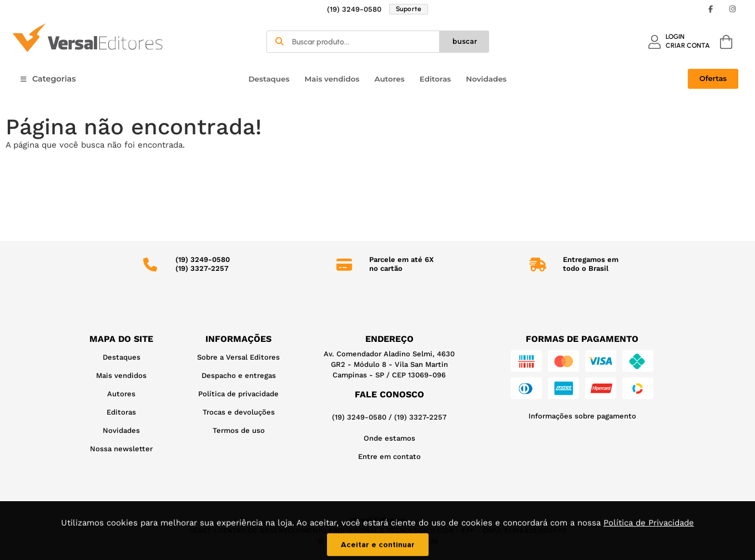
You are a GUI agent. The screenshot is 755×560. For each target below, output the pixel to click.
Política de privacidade (238, 394)
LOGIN (675, 37)
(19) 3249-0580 (354, 9)
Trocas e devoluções (239, 412)
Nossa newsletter (121, 449)
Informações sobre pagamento (582, 416)
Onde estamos (389, 438)
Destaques (269, 79)
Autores (389, 79)
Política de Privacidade (649, 532)
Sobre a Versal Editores (238, 357)
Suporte (409, 9)
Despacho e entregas (239, 375)
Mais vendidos (332, 79)
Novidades (486, 79)
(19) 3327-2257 (420, 417)
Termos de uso (239, 430)
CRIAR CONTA (688, 46)
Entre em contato (389, 456)
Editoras (436, 79)
